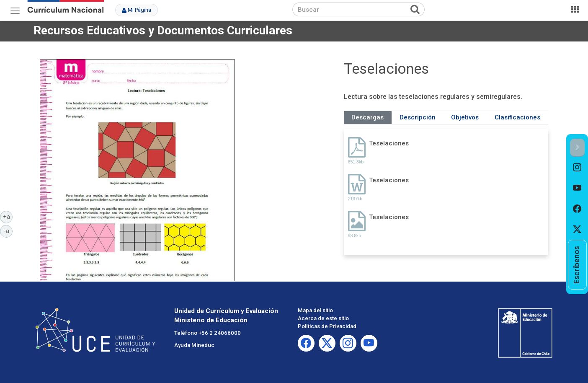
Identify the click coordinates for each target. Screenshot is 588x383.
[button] (577, 148)
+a (8, 216)
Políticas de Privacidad (327, 326)
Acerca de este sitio (323, 318)
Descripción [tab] (418, 117)
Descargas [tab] (367, 117)
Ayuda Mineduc (194, 345)
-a (8, 230)
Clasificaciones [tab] (517, 117)
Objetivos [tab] (465, 117)
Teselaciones (389, 143)
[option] (577, 167)
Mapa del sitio (315, 310)
